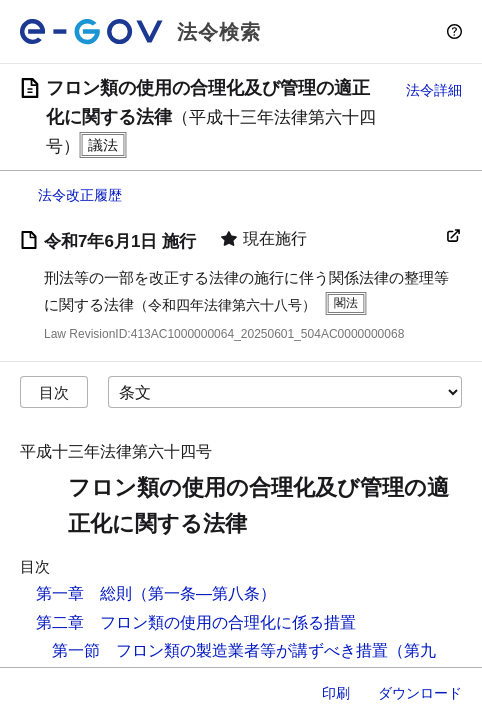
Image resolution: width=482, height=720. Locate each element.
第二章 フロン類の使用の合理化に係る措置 (196, 622)
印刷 (336, 693)
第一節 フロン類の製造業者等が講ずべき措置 (220, 650)
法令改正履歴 (80, 195)
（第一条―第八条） (204, 593)
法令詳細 (434, 90)
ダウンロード (420, 693)
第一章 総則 (84, 593)
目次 (54, 392)
